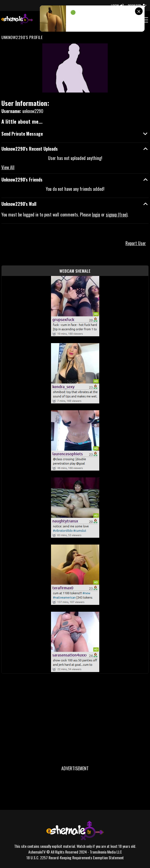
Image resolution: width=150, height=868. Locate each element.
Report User (136, 243)
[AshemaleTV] (17, 20)
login (96, 215)
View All (8, 167)
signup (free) (117, 215)
